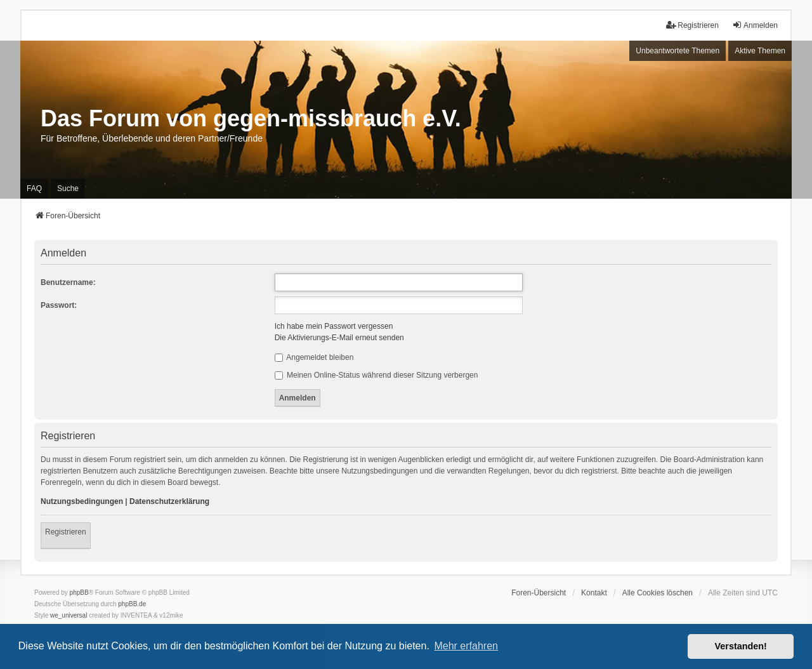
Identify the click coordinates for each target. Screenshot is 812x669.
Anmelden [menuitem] (755, 25)
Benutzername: (68, 282)
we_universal (69, 615)
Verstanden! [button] (741, 646)
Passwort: (59, 305)
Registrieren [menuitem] (692, 25)
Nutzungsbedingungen (82, 501)
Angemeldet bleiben (314, 357)
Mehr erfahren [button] (466, 646)
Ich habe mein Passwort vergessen (334, 326)
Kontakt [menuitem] (594, 593)
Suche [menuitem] (68, 189)
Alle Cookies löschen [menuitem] (658, 593)
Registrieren (66, 532)
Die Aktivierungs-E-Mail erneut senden (339, 338)
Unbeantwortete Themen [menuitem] (678, 51)
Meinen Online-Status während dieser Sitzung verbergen (377, 375)
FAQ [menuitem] (34, 189)
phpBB (79, 593)
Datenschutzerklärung (169, 501)
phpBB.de (132, 604)
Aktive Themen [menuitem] (760, 51)
